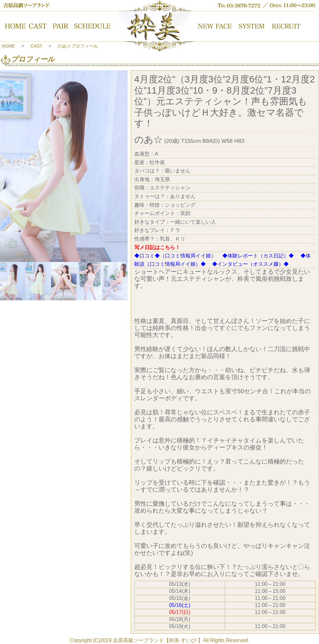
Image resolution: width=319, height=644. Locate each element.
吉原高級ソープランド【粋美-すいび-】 (158, 640)
